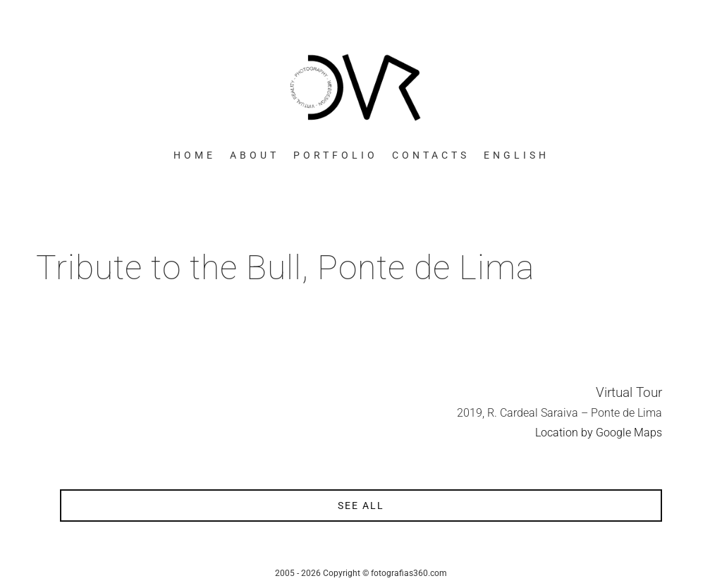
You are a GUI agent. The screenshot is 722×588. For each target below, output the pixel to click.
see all (361, 506)
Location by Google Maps (599, 433)
